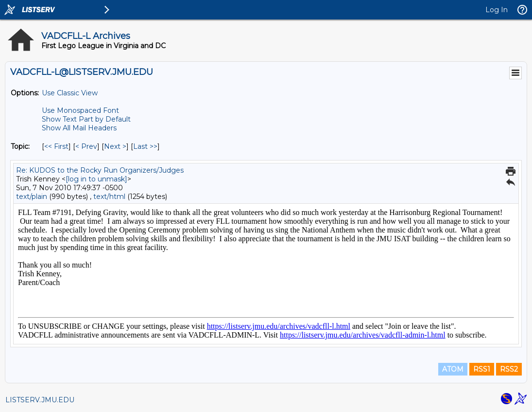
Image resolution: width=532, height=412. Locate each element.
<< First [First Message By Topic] (56, 146)
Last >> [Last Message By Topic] (145, 146)
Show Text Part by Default (86, 119)
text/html (109, 197)
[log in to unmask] (96, 179)
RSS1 (482, 369)
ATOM (453, 369)
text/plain (32, 197)
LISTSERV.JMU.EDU (40, 400)
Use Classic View (70, 93)
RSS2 (509, 369)
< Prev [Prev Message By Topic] (86, 146)
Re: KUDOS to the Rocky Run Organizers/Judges (100, 170)
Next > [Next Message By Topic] (115, 146)
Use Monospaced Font (80, 110)
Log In (497, 10)
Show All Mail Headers (79, 128)
